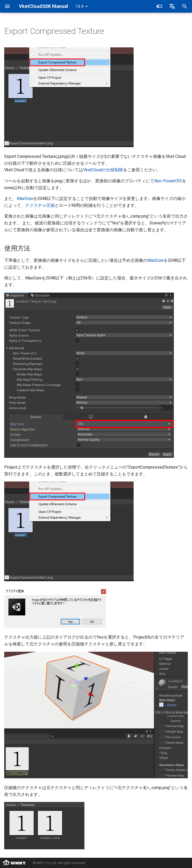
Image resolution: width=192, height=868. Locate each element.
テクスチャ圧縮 (40, 205)
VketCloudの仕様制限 (103, 170)
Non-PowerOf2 (168, 181)
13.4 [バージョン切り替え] (79, 6)
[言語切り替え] (172, 6)
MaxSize (25, 199)
